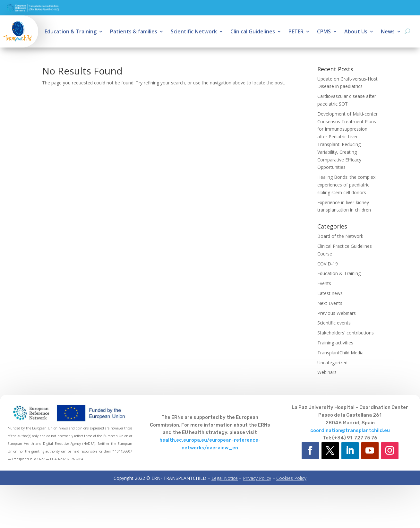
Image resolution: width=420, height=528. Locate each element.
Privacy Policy (257, 478)
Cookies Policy (291, 478)
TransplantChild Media (340, 353)
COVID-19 (328, 264)
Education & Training (71, 32)
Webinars (327, 372)
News (388, 32)
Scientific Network (194, 32)
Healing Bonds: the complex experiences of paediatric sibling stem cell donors (346, 185)
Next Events (330, 303)
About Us (356, 32)
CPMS (324, 32)
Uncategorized (332, 363)
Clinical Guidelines (253, 32)
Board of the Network (340, 236)
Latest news (330, 293)
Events (324, 283)
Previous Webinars (337, 313)
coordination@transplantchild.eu (350, 430)
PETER (296, 32)
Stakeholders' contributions (346, 333)
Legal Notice (225, 478)
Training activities (335, 343)
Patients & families (134, 32)
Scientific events (334, 323)
